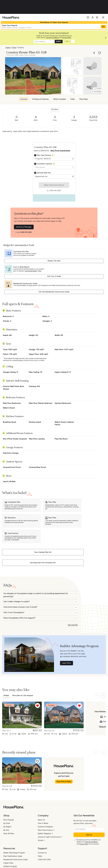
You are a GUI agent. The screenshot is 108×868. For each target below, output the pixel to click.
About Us (41, 820)
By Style (7, 823)
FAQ (40, 271)
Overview (24, 99)
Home (8, 48)
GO (103, 27)
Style (14, 48)
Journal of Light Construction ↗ (50, 837)
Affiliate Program (10, 866)
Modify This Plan (54, 261)
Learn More (66, 663)
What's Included (59, 99)
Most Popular (9, 820)
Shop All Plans (9, 834)
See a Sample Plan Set (43, 552)
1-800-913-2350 (26, 232)
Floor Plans (98, 88)
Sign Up (89, 835)
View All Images (97, 92)
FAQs (73, 99)
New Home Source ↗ (46, 830)
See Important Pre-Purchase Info (43, 563)
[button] (106, 38)
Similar (6, 695)
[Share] (94, 53)
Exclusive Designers (45, 827)
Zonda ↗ (41, 840)
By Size (6, 830)
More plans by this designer (23, 695)
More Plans (84, 99)
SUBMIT (59, 41)
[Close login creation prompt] (106, 38)
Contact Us (42, 853)
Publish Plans (8, 863)
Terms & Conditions (52, 37)
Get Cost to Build (54, 276)
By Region (7, 827)
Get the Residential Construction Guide (54, 292)
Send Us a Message (24, 227)
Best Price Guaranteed (60, 151)
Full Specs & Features (40, 99)
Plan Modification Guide (13, 856)
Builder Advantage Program (14, 853)
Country (21, 48)
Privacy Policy (67, 37)
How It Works (43, 823)
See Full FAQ (73, 625)
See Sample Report (31, 271)
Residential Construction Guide (16, 860)
